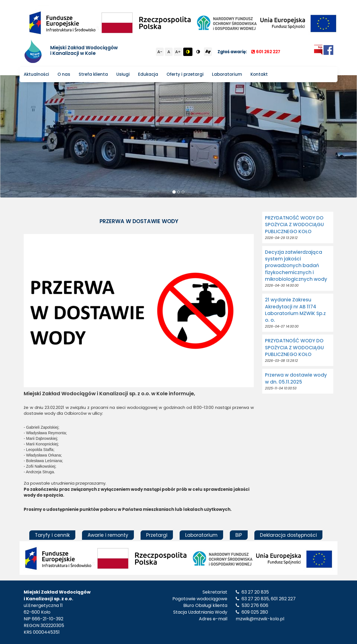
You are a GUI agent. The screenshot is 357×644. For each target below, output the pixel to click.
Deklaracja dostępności (288, 535)
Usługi (123, 74)
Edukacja (148, 74)
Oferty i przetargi (185, 74)
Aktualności (36, 74)
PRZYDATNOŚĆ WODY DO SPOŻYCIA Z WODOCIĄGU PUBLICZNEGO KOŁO (294, 225)
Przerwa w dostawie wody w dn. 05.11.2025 (296, 378)
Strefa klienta (93, 74)
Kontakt (259, 74)
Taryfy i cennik (52, 535)
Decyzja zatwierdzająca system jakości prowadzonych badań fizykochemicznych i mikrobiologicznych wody (296, 266)
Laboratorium (227, 74)
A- (160, 52)
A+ (178, 52)
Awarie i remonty (108, 535)
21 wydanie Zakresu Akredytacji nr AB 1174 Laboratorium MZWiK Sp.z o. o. (295, 310)
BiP (239, 535)
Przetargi (157, 535)
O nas (64, 74)
